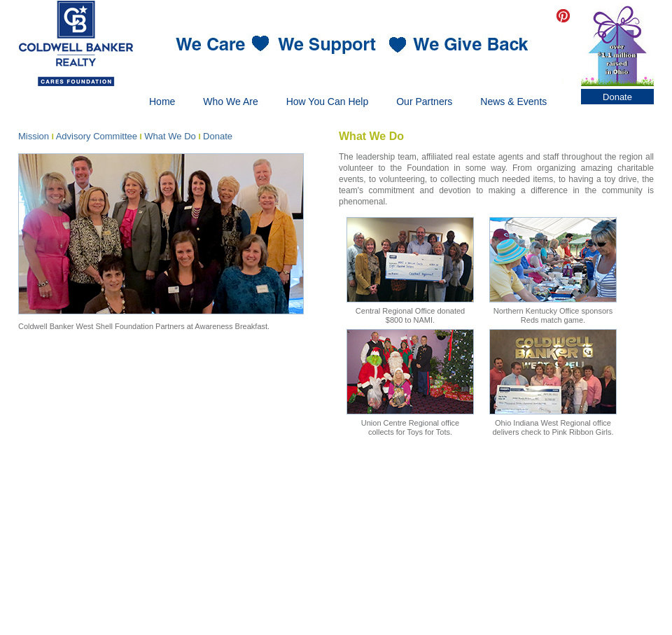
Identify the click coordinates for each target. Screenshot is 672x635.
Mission (34, 136)
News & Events (513, 102)
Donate (617, 97)
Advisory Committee (97, 136)
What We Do (170, 136)
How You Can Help (328, 102)
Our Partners (424, 102)
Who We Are (230, 102)
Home (162, 102)
